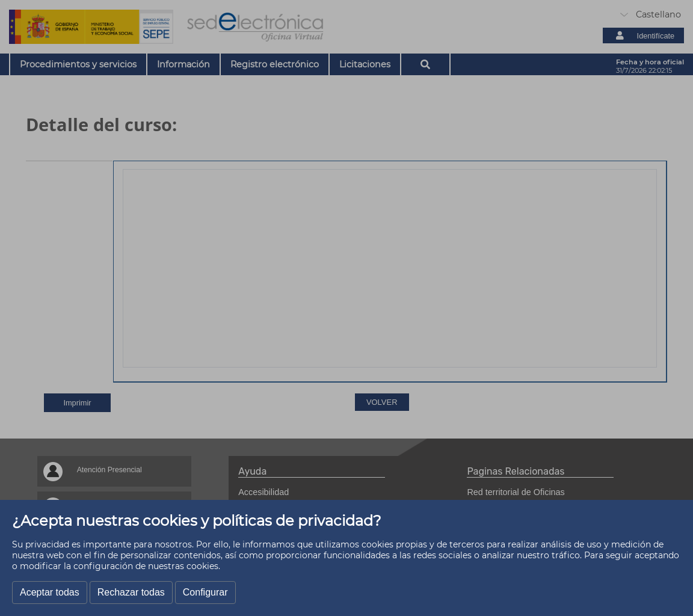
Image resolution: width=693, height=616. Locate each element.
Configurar (205, 592)
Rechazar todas (131, 592)
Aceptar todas (50, 592)
